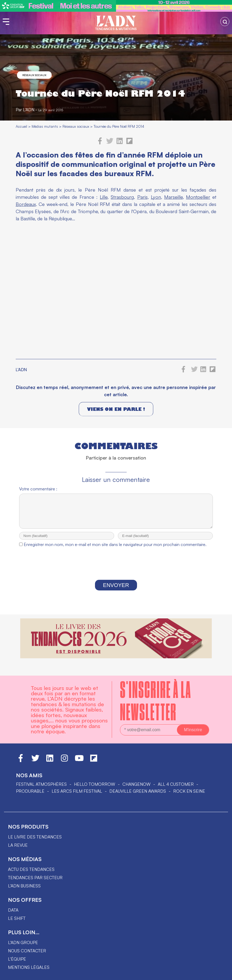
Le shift (17, 918)
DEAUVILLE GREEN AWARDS (138, 791)
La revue (18, 845)
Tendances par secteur (35, 878)
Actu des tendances (31, 869)
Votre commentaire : (38, 489)
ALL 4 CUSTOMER (176, 784)
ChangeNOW (136, 784)
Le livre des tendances (35, 837)
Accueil (21, 126)
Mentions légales (29, 967)
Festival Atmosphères (41, 784)
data (13, 910)
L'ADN (29, 110)
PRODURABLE (30, 791)
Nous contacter (27, 951)
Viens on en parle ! (116, 409)
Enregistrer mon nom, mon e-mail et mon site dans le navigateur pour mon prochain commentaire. (115, 549)
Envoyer (116, 590)
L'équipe (17, 959)
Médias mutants (45, 126)
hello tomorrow (95, 784)
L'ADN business (24, 886)
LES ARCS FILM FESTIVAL (77, 791)
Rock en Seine (189, 791)
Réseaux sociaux (34, 75)
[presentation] (116, 570)
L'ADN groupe (23, 942)
